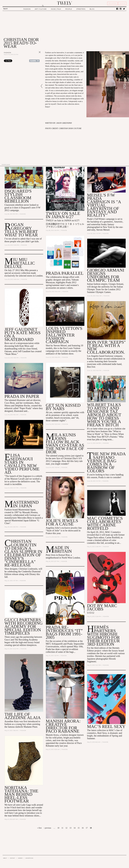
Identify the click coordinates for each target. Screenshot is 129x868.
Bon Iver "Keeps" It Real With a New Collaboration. (106, 347)
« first (39, 828)
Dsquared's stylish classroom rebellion (18, 196)
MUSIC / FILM (56, 9)
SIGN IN (122, 3)
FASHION (27, 9)
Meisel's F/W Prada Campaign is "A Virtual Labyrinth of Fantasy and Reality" (104, 205)
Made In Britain (63, 549)
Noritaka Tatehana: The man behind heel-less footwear (21, 794)
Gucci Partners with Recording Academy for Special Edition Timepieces (24, 627)
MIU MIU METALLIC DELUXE (20, 263)
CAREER (20, 858)
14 (75, 828)
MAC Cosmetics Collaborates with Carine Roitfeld (105, 523)
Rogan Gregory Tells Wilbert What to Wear (21, 230)
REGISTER (112, 3)
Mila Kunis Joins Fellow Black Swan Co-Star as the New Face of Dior (65, 443)
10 (58, 828)
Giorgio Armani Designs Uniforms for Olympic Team (106, 275)
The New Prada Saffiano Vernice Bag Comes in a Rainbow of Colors (106, 462)
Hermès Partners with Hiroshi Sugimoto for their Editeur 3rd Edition (103, 636)
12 (66, 828)
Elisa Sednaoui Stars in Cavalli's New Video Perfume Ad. (22, 464)
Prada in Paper (22, 396)
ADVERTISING (29, 858)
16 (83, 828)
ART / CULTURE (41, 9)
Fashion (7, 53)
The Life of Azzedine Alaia (23, 716)
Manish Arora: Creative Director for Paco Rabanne (63, 726)
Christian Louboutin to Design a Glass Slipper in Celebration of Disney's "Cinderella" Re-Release (23, 553)
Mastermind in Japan (26, 504)
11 (62, 828)
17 (87, 828)
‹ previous (47, 828)
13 (70, 828)
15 (79, 828)
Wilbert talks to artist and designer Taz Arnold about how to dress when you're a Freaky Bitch (104, 415)
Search (5, 9)
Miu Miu (25, 270)
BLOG (92, 9)
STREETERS (81, 9)
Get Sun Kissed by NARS (63, 407)
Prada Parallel (65, 273)
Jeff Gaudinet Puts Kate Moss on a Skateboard (23, 334)
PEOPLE (69, 9)
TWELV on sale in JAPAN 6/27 (63, 215)
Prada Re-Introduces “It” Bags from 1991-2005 (64, 632)
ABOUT (5, 858)
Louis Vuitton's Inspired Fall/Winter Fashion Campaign (64, 335)
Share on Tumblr (34, 61)
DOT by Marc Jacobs (102, 607)
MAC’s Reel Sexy (106, 727)
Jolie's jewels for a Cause (62, 522)
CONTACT (12, 858)
